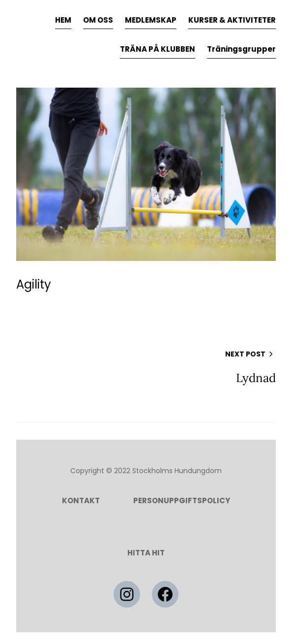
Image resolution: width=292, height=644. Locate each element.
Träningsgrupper (241, 49)
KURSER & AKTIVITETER (232, 20)
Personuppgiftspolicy (182, 500)
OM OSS (98, 20)
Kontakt (81, 500)
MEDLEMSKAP (151, 20)
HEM (63, 20)
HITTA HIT (146, 553)
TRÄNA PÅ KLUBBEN (158, 49)
